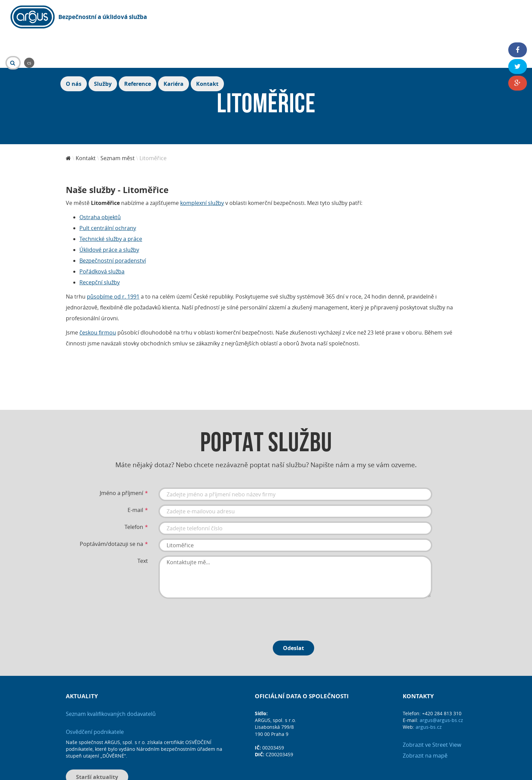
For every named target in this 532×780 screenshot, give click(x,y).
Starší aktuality (97, 740)
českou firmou (98, 296)
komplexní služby (202, 166)
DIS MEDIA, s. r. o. (287, 772)
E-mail (135, 473)
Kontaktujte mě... (295, 540)
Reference (439, 18)
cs (203, 17)
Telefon (134, 490)
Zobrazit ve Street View (432, 708)
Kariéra (475, 18)
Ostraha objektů (100, 180)
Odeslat (293, 611)
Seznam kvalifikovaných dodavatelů (111, 677)
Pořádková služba (102, 234)
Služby (404, 18)
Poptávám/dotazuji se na (111, 507)
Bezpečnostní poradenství (113, 224)
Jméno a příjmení (121, 456)
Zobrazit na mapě (425, 719)
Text (143, 524)
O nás (375, 18)
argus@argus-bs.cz (441, 683)
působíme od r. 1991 (113, 260)
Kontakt (509, 18)
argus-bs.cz (429, 690)
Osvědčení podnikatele (95, 695)
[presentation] (210, 580)
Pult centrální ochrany (108, 191)
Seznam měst (118, 121)
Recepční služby (100, 245)
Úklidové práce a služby (109, 213)
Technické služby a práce (111, 202)
